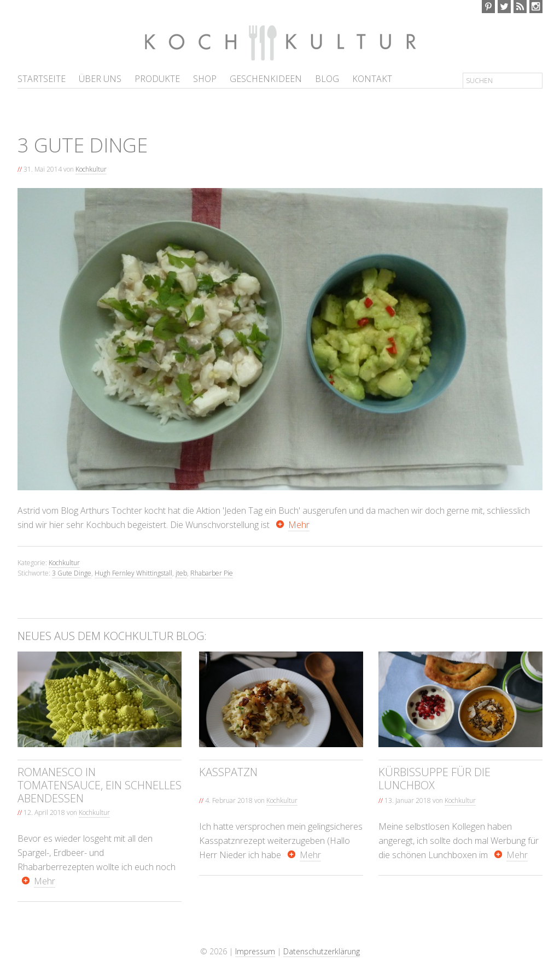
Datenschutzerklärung (322, 951)
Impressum (255, 951)
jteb (181, 573)
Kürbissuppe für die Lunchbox (434, 779)
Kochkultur (230, 42)
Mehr (299, 525)
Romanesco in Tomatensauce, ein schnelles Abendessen (100, 785)
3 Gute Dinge (72, 573)
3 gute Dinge (83, 145)
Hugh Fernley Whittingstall (133, 573)
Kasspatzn (228, 772)
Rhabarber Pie (212, 573)
